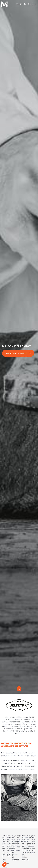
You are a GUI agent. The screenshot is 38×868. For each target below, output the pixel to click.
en (21, 4)
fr (17, 4)
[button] (25, 4)
